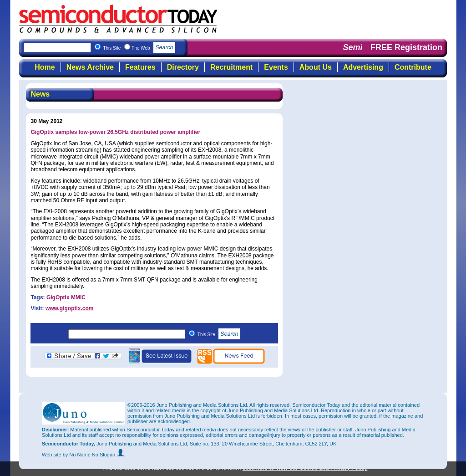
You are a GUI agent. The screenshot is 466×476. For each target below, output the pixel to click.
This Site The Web (139, 48)
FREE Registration (406, 47)
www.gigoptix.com (70, 308)
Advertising (363, 67)
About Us (316, 67)
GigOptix (58, 297)
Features (140, 67)
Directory (183, 67)
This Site (219, 335)
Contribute (413, 67)
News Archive (90, 67)
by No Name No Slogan (94, 455)
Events (276, 67)
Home (45, 67)
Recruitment (231, 67)
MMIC (78, 297)
